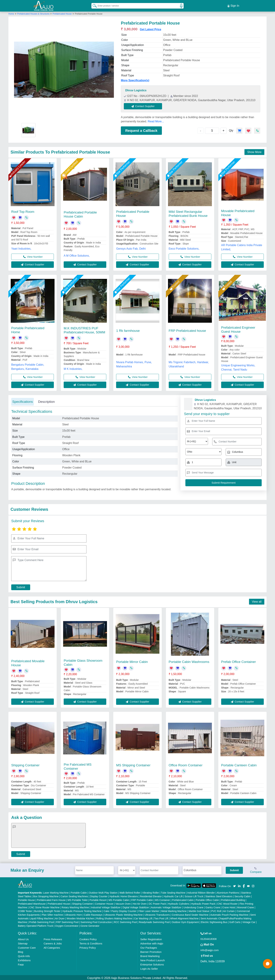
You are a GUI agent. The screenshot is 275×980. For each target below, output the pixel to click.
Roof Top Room (23, 211)
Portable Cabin (79, 892)
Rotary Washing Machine (75, 906)
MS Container (163, 899)
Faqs (21, 963)
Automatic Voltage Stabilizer (166, 906)
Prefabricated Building (233, 899)
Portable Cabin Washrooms (189, 661)
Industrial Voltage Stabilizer (106, 906)
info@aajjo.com (210, 949)
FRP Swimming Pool (67, 921)
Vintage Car (249, 921)
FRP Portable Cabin (142, 899)
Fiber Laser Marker (149, 910)
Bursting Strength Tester (47, 910)
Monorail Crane (246, 906)
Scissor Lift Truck (194, 895)
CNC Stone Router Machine (44, 906)
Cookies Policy (88, 938)
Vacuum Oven (123, 903)
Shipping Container (25, 764)
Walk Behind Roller (130, 892)
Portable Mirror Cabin (132, 661)
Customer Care (27, 947)
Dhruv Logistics (136, 89)
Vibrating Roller (151, 892)
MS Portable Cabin (119, 899)
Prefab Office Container (239, 661)
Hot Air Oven (140, 903)
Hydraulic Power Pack (203, 903)
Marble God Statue (199, 910)
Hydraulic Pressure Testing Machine (82, 910)
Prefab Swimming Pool (42, 921)
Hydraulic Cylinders (179, 903)
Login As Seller (149, 968)
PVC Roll (216, 910)
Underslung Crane (193, 906)
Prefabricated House (62, 13)
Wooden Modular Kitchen (80, 917)
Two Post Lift (161, 917)
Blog (21, 951)
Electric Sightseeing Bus (214, 921)
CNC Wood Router (227, 903)
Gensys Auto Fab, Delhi (131, 248)
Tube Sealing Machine (173, 892)
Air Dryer (60, 917)
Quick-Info (24, 955)
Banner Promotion (151, 951)
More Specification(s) (135, 79)
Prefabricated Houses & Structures (34, 13)
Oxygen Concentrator (67, 925)
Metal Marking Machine (174, 910)
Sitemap (23, 942)
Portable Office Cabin (207, 899)
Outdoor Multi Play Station (103, 892)
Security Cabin (242, 895)
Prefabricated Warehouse (32, 903)
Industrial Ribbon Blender (201, 892)
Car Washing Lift (143, 917)
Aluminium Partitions (228, 892)
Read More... (156, 120)
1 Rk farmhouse (128, 330)
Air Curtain (229, 910)
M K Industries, (73, 368)
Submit (21, 586)
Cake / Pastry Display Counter (120, 910)
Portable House (26, 899)
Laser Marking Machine (56, 892)
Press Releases (53, 938)
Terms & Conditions (91, 942)
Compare (256, 869)
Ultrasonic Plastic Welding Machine (123, 914)
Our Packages (149, 947)
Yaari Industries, (21, 247)
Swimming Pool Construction (96, 921)
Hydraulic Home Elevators (124, 895)
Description (46, 401)
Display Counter (99, 895)
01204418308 (209, 938)
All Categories (52, 947)
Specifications (23, 401)
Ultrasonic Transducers (157, 914)
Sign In (233, 5)
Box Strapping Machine (46, 895)
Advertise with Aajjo (152, 942)
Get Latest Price (150, 28)
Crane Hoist (229, 906)
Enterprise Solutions (152, 963)
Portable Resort (98, 899)
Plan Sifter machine (52, 914)
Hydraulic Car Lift (173, 895)
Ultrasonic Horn (73, 914)
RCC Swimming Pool (125, 921)
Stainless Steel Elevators (219, 895)
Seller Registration (151, 938)
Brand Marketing (150, 955)
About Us (23, 938)
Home (11, 13)
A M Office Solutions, (77, 255)
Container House (104, 903)
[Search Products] (93, 5)
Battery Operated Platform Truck (36, 925)
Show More (254, 151)
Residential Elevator (151, 895)
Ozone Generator (90, 925)
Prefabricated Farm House (51, 899)
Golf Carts (235, 921)
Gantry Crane (213, 906)
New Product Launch (152, 959)
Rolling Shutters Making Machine (114, 917)
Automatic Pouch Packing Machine (229, 914)
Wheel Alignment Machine (184, 917)
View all (257, 601)
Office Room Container (186, 764)
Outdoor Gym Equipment (185, 921)
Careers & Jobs (53, 942)
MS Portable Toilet (77, 899)
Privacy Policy (88, 947)
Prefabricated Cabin (183, 899)
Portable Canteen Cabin (239, 764)
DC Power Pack (157, 903)
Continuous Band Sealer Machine (190, 914)
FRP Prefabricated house (187, 330)
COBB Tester (25, 910)
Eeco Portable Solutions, (184, 248)
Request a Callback (141, 130)
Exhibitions (24, 959)
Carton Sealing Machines (74, 895)
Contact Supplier (144, 105)
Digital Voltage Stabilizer (136, 906)
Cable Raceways (93, 914)
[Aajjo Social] (234, 885)
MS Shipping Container (133, 764)
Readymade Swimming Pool (154, 921)
